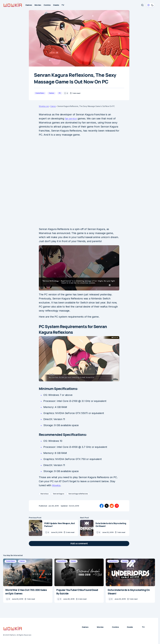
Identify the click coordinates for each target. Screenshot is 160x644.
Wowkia (57, 485)
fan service (71, 119)
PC (60, 93)
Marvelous (45, 494)
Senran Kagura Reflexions (78, 494)
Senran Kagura (58, 494)
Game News (40, 93)
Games (51, 93)
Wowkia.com (44, 106)
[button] (142, 5)
